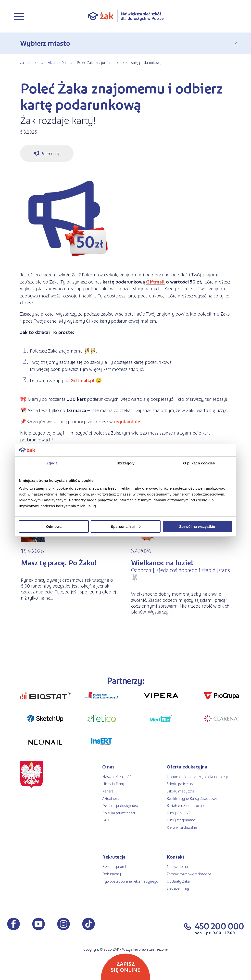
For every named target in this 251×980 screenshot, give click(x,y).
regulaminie (127, 421)
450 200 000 (219, 926)
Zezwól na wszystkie (197, 526)
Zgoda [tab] (52, 463)
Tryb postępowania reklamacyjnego (130, 881)
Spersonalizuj (126, 526)
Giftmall (155, 282)
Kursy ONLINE (179, 813)
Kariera (108, 791)
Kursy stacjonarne (181, 820)
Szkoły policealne (180, 784)
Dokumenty (112, 874)
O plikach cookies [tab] (199, 463)
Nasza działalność (117, 776)
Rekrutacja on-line (116, 866)
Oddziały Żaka (178, 881)
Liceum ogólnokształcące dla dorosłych (199, 776)
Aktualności (57, 62)
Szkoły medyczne (181, 791)
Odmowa (54, 526)
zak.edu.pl (28, 62)
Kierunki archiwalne (182, 827)
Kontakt (176, 857)
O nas (108, 767)
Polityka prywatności (119, 813)
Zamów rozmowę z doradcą (189, 874)
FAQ (106, 820)
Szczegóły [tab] (125, 463)
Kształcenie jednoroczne (186, 805)
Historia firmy (113, 784)
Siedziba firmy (178, 888)
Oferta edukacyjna (187, 767)
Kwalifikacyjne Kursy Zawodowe (192, 798)
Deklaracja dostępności (121, 805)
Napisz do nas (178, 866)
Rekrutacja (114, 857)
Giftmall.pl (82, 380)
